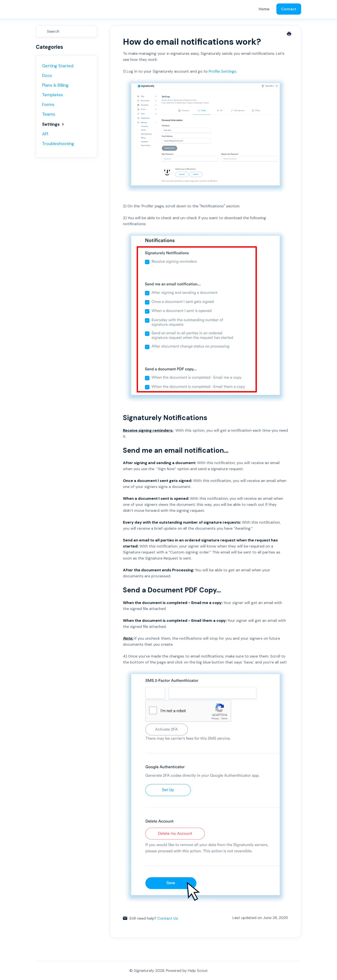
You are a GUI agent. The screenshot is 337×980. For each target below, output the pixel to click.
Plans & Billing (55, 85)
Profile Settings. (205, 132)
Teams (49, 114)
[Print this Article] (289, 34)
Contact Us (168, 918)
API (45, 134)
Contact (289, 9)
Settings (54, 124)
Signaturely (144, 971)
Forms (48, 104)
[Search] (67, 31)
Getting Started (58, 66)
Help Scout (198, 971)
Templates (53, 95)
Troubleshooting (58, 144)
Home (264, 9)
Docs (47, 75)
